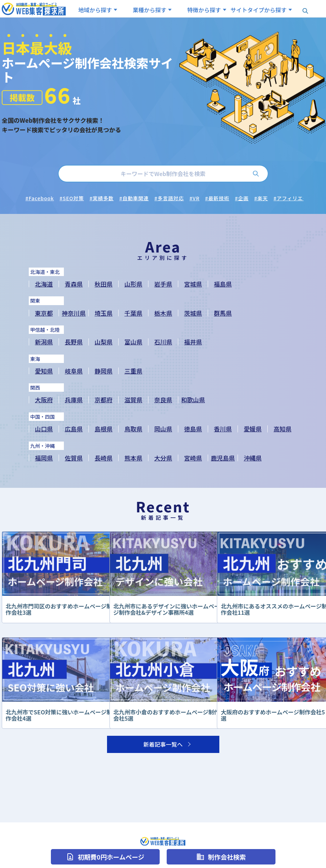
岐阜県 (74, 371)
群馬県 (223, 313)
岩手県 (163, 284)
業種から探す (149, 10)
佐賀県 (74, 458)
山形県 (134, 284)
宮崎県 (193, 458)
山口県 (44, 429)
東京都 (44, 313)
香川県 (223, 429)
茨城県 (193, 313)
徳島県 (193, 429)
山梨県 (104, 342)
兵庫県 (74, 400)
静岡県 (104, 371)
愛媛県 (253, 429)
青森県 (74, 284)
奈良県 (163, 400)
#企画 (242, 198)
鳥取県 (134, 429)
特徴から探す (204, 10)
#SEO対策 (72, 198)
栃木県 (163, 313)
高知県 (283, 429)
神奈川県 (74, 313)
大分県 (163, 458)
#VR (194, 198)
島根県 (104, 429)
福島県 (223, 284)
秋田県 (104, 284)
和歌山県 (193, 400)
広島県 (74, 429)
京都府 (104, 400)
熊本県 (134, 458)
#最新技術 (217, 198)
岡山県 (163, 429)
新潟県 (44, 342)
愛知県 (44, 371)
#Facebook (40, 198)
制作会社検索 (221, 857)
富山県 (134, 342)
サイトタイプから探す (259, 10)
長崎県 (104, 458)
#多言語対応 (169, 198)
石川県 (163, 342)
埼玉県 (104, 313)
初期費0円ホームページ (105, 857)
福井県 (193, 342)
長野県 (74, 342)
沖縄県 (253, 458)
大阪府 (44, 400)
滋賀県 (134, 400)
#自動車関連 (134, 198)
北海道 (44, 284)
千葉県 (134, 313)
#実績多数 (102, 198)
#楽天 (261, 198)
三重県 (134, 371)
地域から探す (95, 10)
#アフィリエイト (294, 198)
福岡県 (44, 458)
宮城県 (193, 284)
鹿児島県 (223, 458)
